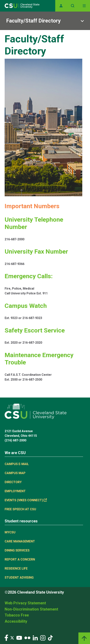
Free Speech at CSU (20, 509)
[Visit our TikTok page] (50, 638)
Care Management (20, 541)
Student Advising (19, 578)
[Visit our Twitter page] (12, 638)
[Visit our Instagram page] (43, 638)
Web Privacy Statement (25, 603)
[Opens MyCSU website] (61, 6)
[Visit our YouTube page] (19, 638)
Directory (13, 482)
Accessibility (16, 621)
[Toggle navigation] (84, 6)
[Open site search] (73, 6)
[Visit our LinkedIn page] (35, 638)
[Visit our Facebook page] (6, 638)
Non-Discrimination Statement (31, 609)
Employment (15, 491)
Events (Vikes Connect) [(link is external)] (26, 500)
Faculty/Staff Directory (33, 21)
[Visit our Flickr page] (27, 638)
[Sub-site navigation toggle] (45, 21)
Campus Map (15, 473)
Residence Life (16, 568)
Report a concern (20, 559)
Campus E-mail (17, 464)
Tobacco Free (17, 615)
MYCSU (10, 532)
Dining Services (17, 550)
